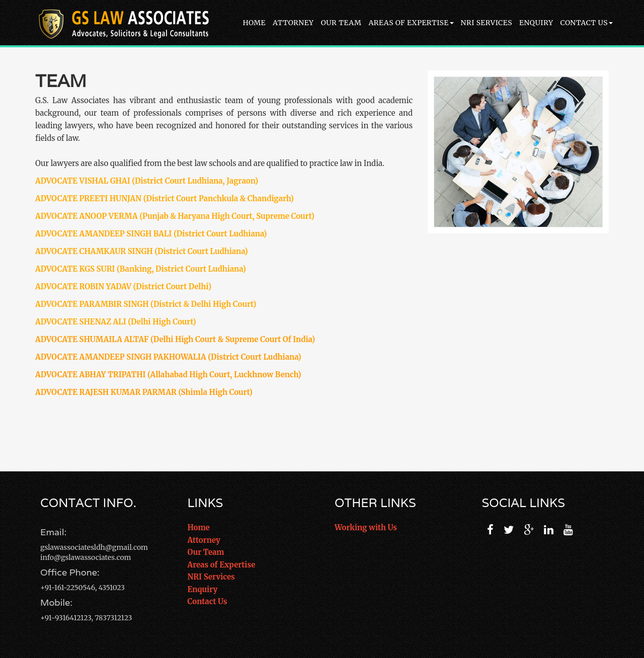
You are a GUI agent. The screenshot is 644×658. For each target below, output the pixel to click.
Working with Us (366, 527)
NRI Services (487, 23)
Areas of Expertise (222, 565)
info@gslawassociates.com (86, 557)
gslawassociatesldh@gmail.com (94, 547)
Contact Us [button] (586, 23)
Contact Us (208, 601)
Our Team (341, 23)
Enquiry (536, 23)
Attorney (293, 23)
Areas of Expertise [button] (411, 23)
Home (254, 23)
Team (61, 80)
